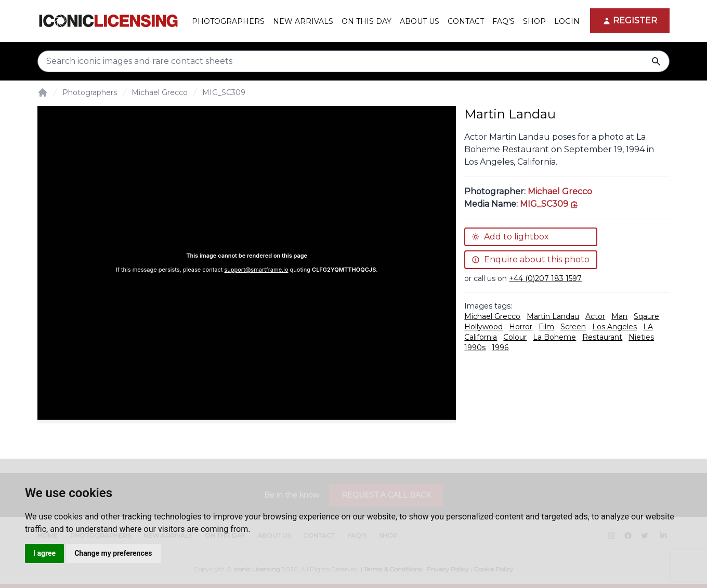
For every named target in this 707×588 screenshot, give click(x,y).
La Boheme (554, 337)
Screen (573, 327)
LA (648, 327)
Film (546, 327)
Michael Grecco (160, 92)
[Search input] (353, 61)
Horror (521, 327)
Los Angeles (614, 327)
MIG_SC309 (224, 92)
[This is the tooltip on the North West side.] (549, 204)
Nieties (641, 337)
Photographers (90, 92)
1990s (475, 348)
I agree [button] (44, 553)
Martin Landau (553, 316)
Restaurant (602, 337)
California (481, 337)
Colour (515, 337)
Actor (595, 316)
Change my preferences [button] (113, 553)
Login (567, 21)
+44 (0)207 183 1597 (545, 278)
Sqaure (646, 316)
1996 (500, 348)
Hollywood (483, 327)
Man (619, 316)
